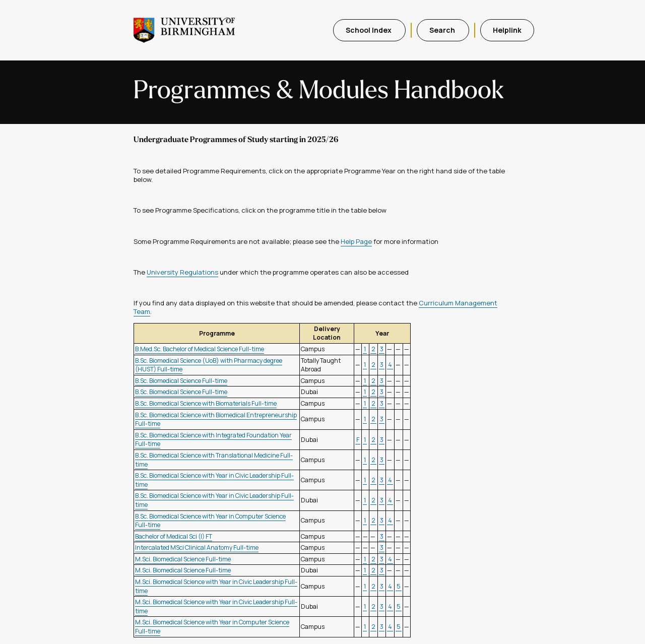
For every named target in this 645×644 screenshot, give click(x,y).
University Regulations (182, 272)
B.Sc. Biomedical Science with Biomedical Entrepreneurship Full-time (216, 420)
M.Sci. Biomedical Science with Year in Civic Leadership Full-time (216, 586)
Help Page (356, 241)
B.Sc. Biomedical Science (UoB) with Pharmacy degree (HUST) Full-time (209, 365)
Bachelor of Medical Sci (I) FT (174, 536)
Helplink (507, 30)
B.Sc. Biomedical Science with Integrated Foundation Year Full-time (213, 440)
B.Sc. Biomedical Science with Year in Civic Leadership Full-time (214, 480)
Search (443, 30)
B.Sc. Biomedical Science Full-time (181, 381)
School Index (369, 30)
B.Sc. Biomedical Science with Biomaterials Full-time (206, 403)
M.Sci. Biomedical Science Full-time (183, 559)
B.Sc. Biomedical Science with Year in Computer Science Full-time (210, 521)
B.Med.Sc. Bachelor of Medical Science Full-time (200, 349)
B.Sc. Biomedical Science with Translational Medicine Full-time (214, 460)
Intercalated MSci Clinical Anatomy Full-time (197, 548)
